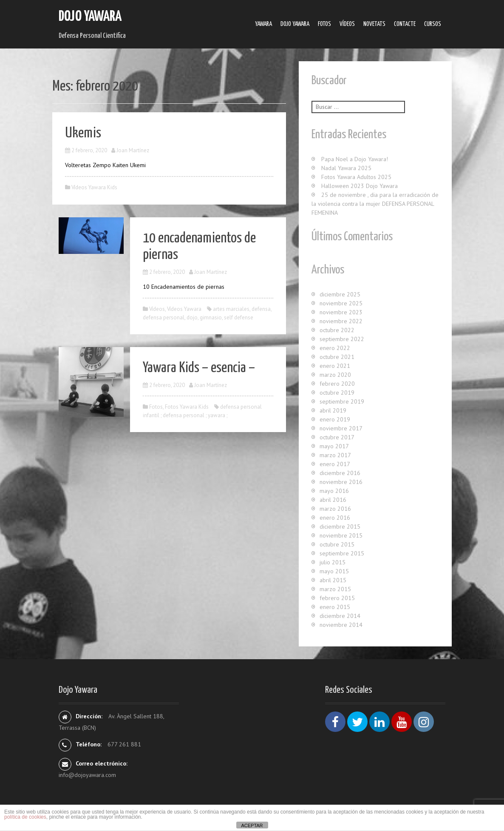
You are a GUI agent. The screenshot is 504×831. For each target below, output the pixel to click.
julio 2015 (333, 562)
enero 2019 (335, 419)
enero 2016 (335, 518)
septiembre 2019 (342, 401)
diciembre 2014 (340, 616)
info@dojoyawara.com (87, 775)
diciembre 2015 (340, 526)
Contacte (405, 24)
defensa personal (164, 317)
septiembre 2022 (342, 339)
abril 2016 (333, 500)
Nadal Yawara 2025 (346, 168)
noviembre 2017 (341, 428)
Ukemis (83, 133)
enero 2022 (335, 348)
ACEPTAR (252, 825)
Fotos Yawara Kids (187, 407)
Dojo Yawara (90, 17)
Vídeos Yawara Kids (94, 187)
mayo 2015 (334, 571)
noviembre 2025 (341, 303)
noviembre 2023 (341, 312)
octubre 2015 (337, 544)
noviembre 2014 (341, 625)
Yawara (263, 24)
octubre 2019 (337, 393)
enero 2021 (335, 366)
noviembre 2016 (341, 482)
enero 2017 (335, 464)
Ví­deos (347, 24)
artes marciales (231, 309)
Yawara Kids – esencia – (199, 368)
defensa (261, 309)
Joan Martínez (133, 150)
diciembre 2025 (340, 294)
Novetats (374, 24)
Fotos (324, 24)
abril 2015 (333, 580)
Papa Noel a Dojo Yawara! (355, 159)
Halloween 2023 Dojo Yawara (360, 186)
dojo (192, 317)
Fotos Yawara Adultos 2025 (356, 177)
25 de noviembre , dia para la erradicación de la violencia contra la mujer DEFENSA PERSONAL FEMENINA (375, 204)
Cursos (433, 24)
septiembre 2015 (342, 553)
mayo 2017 (334, 446)
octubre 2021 (337, 357)
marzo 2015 (335, 589)
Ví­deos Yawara (184, 309)
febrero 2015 (337, 598)
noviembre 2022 (341, 321)
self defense (239, 317)
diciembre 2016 (340, 473)
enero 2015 (335, 607)
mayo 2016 (334, 491)
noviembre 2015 (341, 535)
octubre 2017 (337, 437)
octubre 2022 (337, 330)
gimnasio (211, 317)
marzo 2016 (335, 509)
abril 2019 (333, 410)
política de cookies (25, 817)
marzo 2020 (335, 375)
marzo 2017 (335, 455)
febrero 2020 (337, 384)
